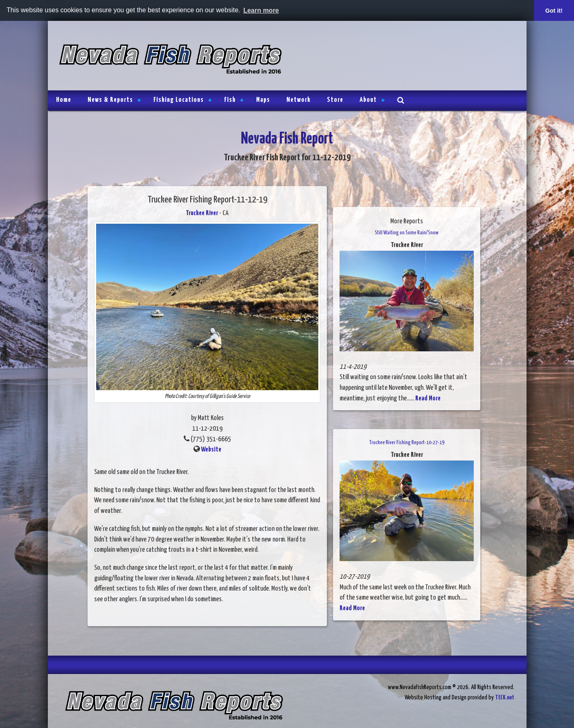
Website (211, 450)
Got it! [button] (554, 11)
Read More (428, 399)
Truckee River (202, 213)
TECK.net (505, 698)
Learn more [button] (261, 10)
